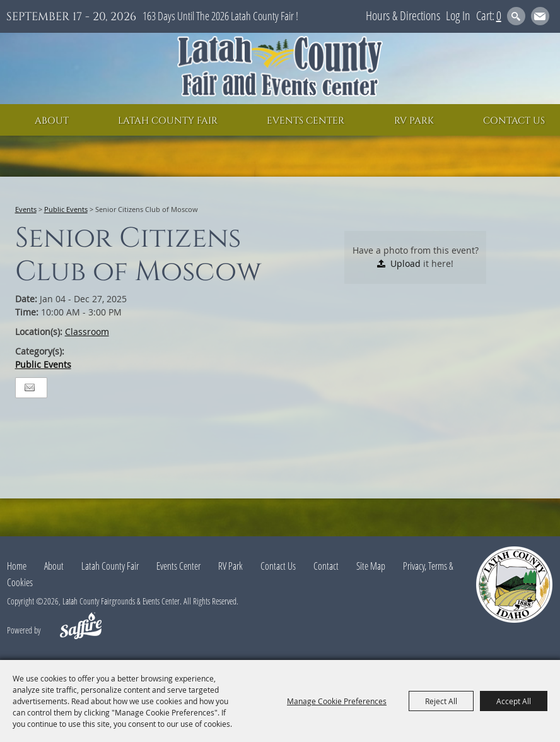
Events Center (306, 121)
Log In (458, 15)
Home (17, 566)
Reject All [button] (441, 701)
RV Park (414, 121)
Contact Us (514, 121)
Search (516, 16)
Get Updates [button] (540, 16)
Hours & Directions (403, 15)
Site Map (371, 566)
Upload (405, 263)
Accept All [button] (514, 701)
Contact (326, 566)
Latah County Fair (168, 121)
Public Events (66, 209)
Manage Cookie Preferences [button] (337, 701)
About (52, 121)
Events (26, 209)
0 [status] (499, 15)
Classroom (87, 332)
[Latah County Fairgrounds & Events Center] (280, 68)
